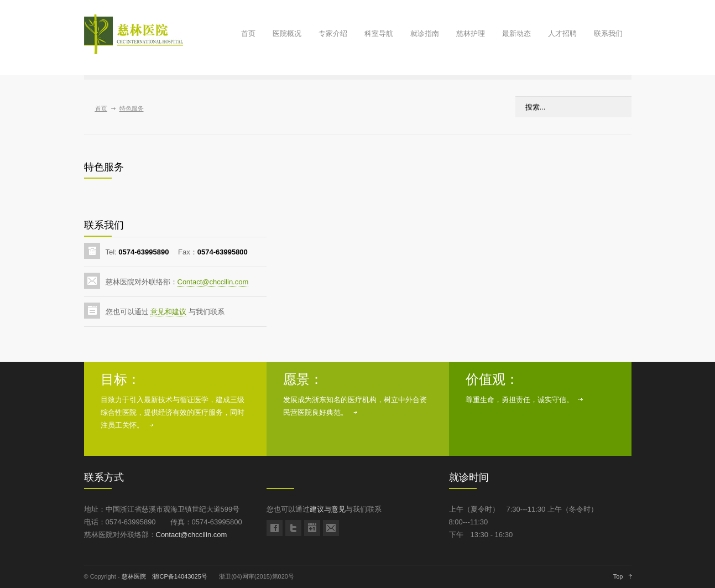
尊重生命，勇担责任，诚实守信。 (520, 400)
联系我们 (608, 33)
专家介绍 (333, 33)
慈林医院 (134, 576)
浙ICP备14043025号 (180, 576)
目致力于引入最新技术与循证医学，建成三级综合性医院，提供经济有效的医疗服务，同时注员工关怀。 (173, 412)
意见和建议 (168, 312)
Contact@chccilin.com (213, 282)
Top (618, 576)
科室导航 (379, 33)
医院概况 (287, 33)
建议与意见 (328, 509)
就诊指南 (425, 33)
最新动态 (516, 33)
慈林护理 (471, 33)
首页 (248, 33)
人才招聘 (562, 33)
